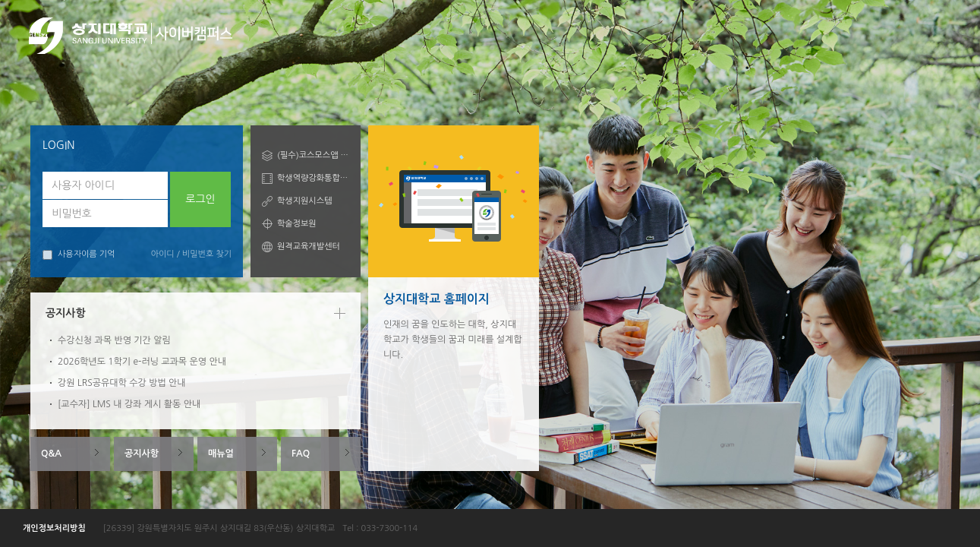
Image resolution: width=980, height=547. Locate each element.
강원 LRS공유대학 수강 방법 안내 (122, 383)
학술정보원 (297, 224)
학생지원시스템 (304, 201)
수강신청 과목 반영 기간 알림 (114, 340)
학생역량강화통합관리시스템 (313, 178)
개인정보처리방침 (54, 528)
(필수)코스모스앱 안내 (313, 155)
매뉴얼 (221, 454)
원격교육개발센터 (309, 247)
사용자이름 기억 (79, 255)
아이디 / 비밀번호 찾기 (191, 254)
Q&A (51, 454)
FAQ (301, 454)
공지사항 (142, 454)
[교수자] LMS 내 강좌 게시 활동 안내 (129, 404)
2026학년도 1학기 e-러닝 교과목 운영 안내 (142, 362)
